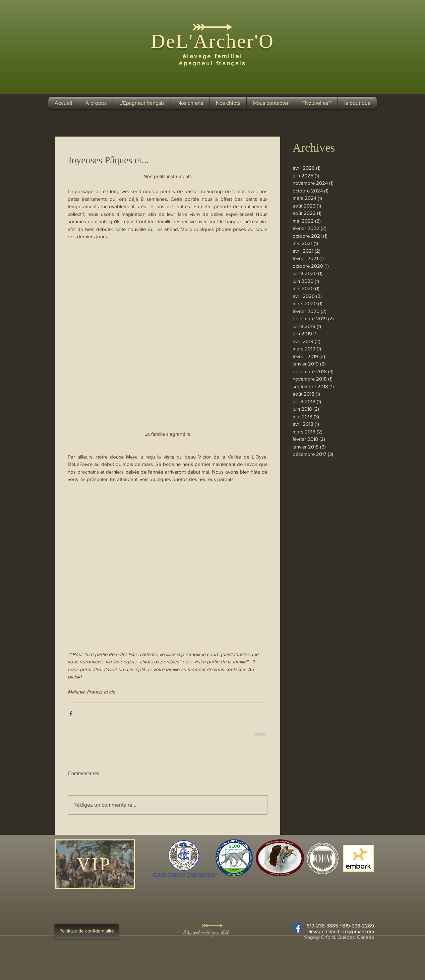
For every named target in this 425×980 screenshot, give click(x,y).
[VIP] (95, 864)
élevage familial (213, 56)
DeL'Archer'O (213, 41)
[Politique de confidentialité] (87, 931)
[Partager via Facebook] (71, 714)
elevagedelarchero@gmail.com (341, 931)
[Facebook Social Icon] (297, 928)
